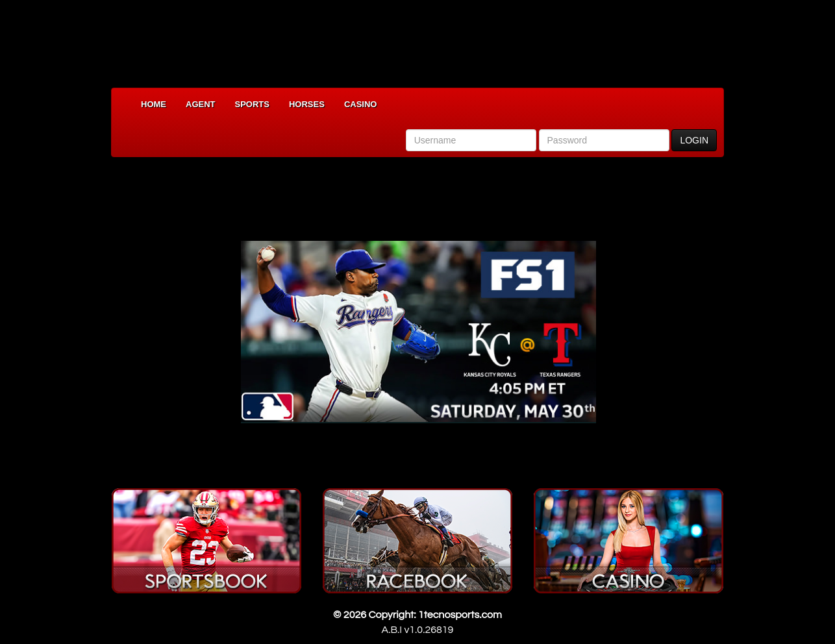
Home (154, 104)
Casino (361, 104)
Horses (307, 104)
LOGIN (694, 140)
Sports (252, 104)
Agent (201, 104)
